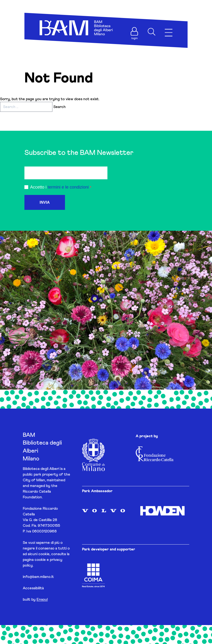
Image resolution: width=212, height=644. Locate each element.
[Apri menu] (169, 33)
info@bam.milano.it (38, 577)
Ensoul (42, 599)
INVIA (45, 202)
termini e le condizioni (68, 187)
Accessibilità (33, 588)
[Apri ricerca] (152, 32)
